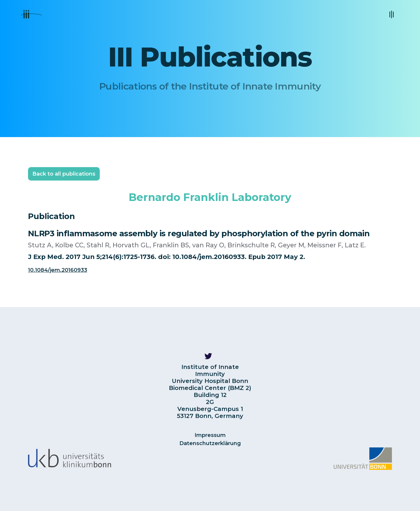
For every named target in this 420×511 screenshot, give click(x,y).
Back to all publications (64, 174)
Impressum (210, 435)
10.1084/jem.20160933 (58, 270)
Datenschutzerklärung (210, 443)
